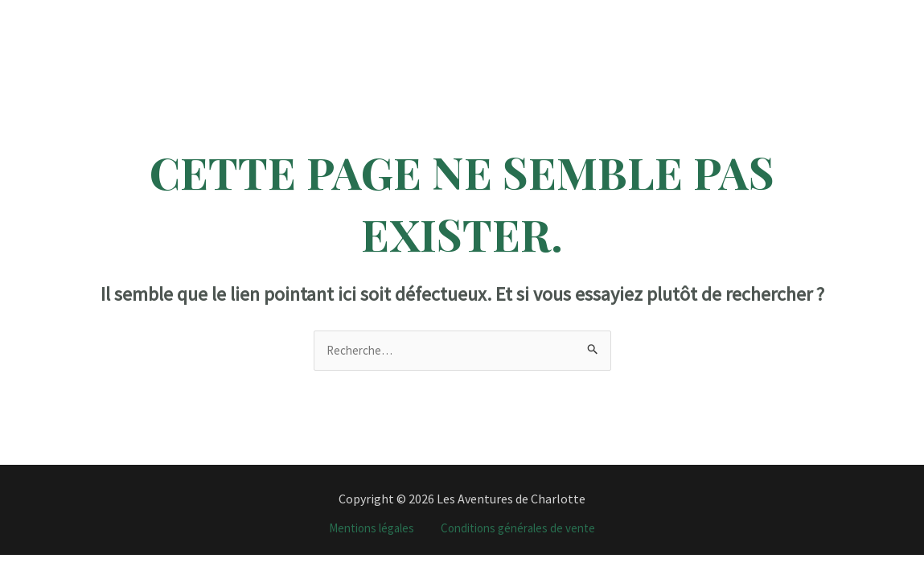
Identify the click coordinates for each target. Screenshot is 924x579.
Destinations (270, 23)
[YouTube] (872, 12)
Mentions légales (366, 529)
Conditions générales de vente (523, 529)
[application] (306, 23)
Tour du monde (565, 23)
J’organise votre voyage (697, 23)
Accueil (181, 23)
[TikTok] (846, 12)
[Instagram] (819, 12)
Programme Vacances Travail (419, 23)
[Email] (821, 35)
